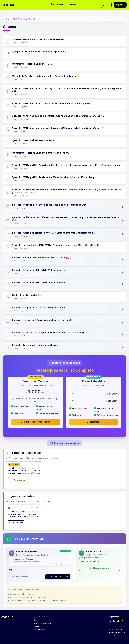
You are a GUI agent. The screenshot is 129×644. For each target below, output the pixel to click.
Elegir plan (94, 422)
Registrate (120, 5)
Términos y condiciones (39, 628)
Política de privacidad (43, 623)
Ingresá (106, 5)
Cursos (73, 4)
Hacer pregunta (99, 568)
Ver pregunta (18, 480)
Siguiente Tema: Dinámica (64, 443)
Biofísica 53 (25, 19)
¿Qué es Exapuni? (57, 4)
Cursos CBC (11, 19)
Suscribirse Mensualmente (36, 422)
